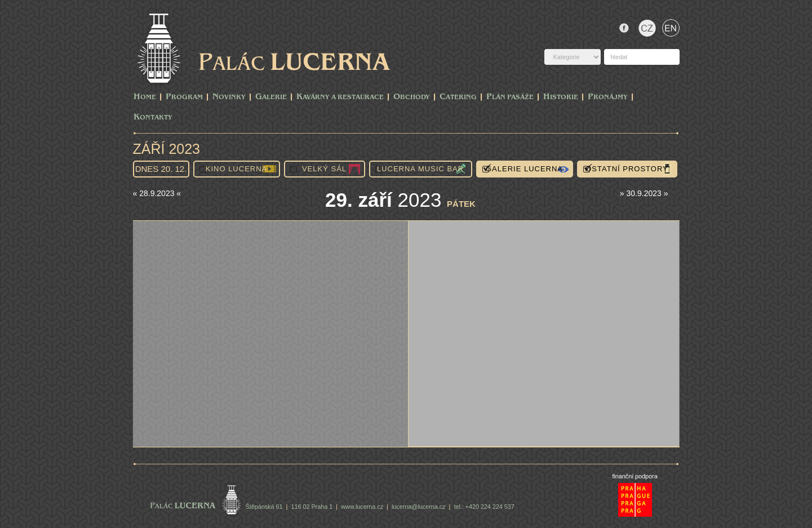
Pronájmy (608, 97)
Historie (561, 97)
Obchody (412, 97)
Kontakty (153, 117)
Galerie (271, 97)
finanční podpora (634, 476)
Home (145, 97)
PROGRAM (184, 97)
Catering (458, 97)
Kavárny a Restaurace (340, 97)
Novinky (229, 97)
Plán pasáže (510, 97)
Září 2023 (167, 149)
